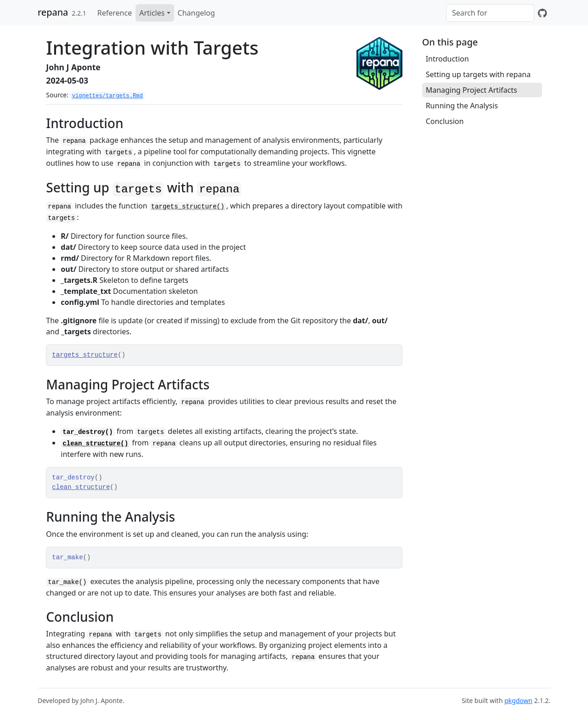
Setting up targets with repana (478, 74)
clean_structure (81, 487)
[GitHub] (542, 13)
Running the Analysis (462, 106)
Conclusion (445, 121)
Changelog (196, 13)
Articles (152, 13)
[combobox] (490, 13)
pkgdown (518, 700)
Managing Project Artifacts (472, 90)
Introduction (447, 59)
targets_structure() (188, 207)
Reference (115, 13)
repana (53, 12)
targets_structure (85, 355)
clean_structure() (95, 444)
